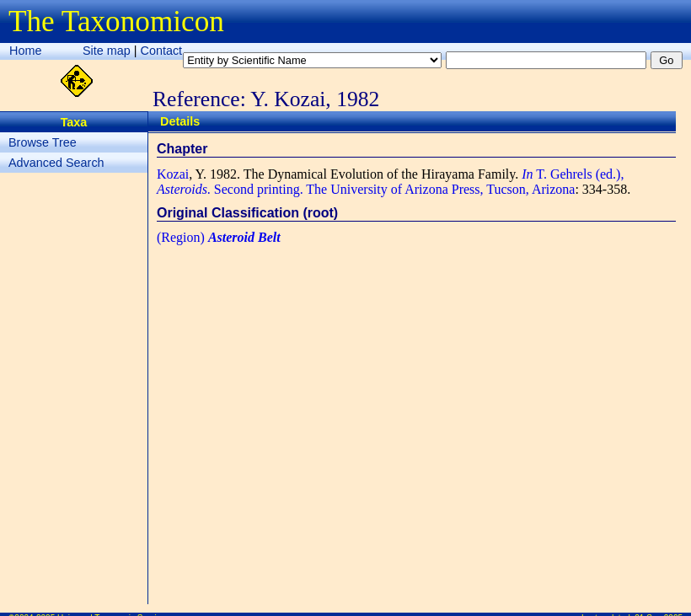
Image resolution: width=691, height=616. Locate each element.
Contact (162, 51)
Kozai (173, 174)
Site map (107, 51)
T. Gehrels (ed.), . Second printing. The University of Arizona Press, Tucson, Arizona (390, 182)
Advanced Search (56, 163)
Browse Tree (43, 142)
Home (25, 51)
